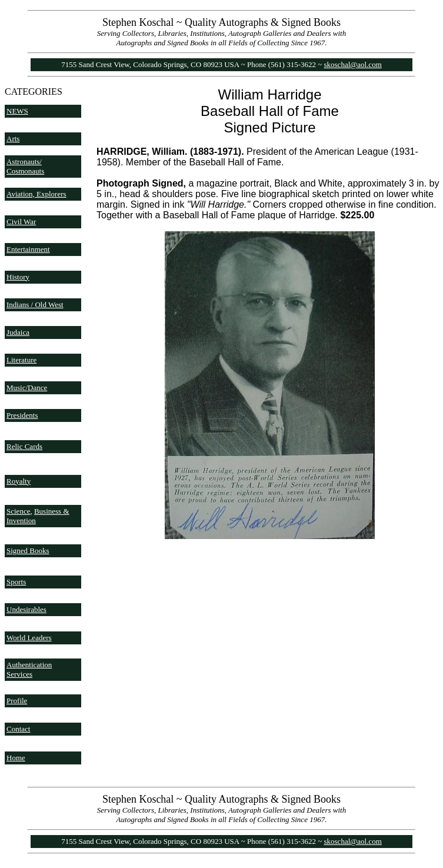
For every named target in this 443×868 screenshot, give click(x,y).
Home (16, 758)
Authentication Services (29, 669)
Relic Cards (24, 446)
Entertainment (28, 249)
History (18, 277)
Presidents (22, 415)
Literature (21, 360)
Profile (17, 701)
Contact (18, 729)
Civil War (21, 222)
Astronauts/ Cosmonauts (25, 166)
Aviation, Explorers (36, 194)
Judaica (18, 332)
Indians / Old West (35, 305)
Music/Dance (27, 388)
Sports (16, 582)
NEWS (17, 111)
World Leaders (29, 638)
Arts (13, 139)
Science (18, 511)
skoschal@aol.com (353, 64)
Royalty (19, 481)
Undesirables (26, 609)
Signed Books (28, 551)
